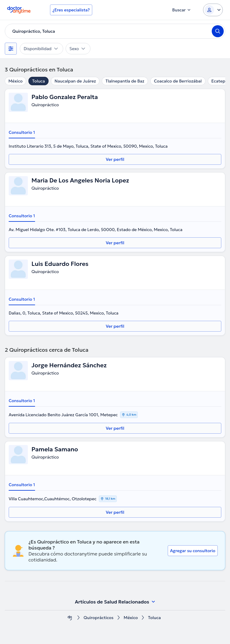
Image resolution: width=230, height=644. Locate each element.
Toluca (38, 81)
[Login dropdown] (213, 10)
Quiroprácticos (99, 618)
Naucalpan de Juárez (75, 81)
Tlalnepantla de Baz (125, 81)
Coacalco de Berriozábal (178, 81)
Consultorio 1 (22, 132)
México (15, 81)
